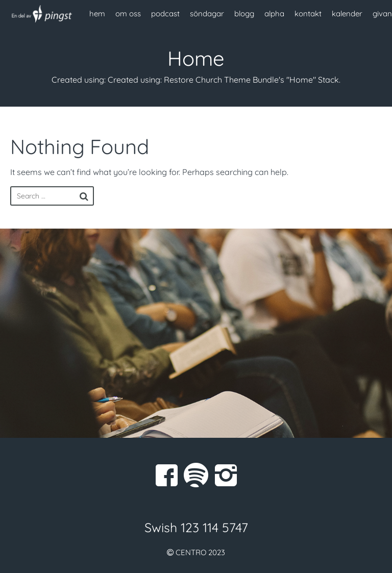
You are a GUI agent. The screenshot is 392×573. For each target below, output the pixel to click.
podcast (165, 14)
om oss (128, 14)
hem (97, 14)
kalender (347, 14)
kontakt (308, 14)
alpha (274, 14)
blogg (244, 14)
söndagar (207, 14)
